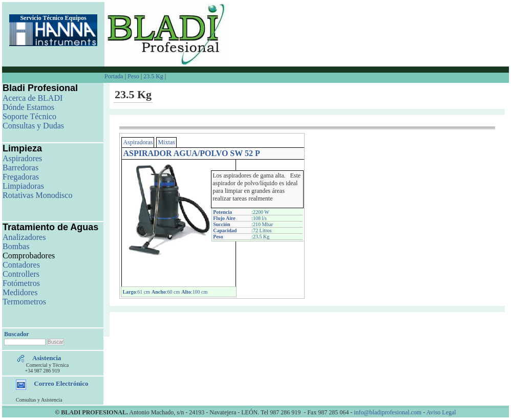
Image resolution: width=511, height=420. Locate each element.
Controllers (21, 274)
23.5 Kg (153, 76)
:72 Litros (261, 230)
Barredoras (20, 168)
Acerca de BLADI (33, 98)
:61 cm (136, 292)
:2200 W (260, 212)
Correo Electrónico (61, 383)
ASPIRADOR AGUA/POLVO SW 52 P (191, 153)
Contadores (21, 265)
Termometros (24, 302)
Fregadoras (21, 177)
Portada (115, 76)
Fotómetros (21, 283)
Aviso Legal (441, 412)
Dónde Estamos (28, 107)
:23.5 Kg (260, 237)
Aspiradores (22, 158)
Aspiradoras (138, 142)
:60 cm (166, 292)
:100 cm (194, 292)
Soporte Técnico (29, 116)
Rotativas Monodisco (37, 195)
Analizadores (24, 237)
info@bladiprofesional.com (388, 412)
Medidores (20, 292)
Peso (133, 76)
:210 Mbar (262, 224)
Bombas (16, 246)
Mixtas (166, 142)
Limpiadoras (23, 186)
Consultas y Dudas (33, 126)
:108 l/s (259, 218)
